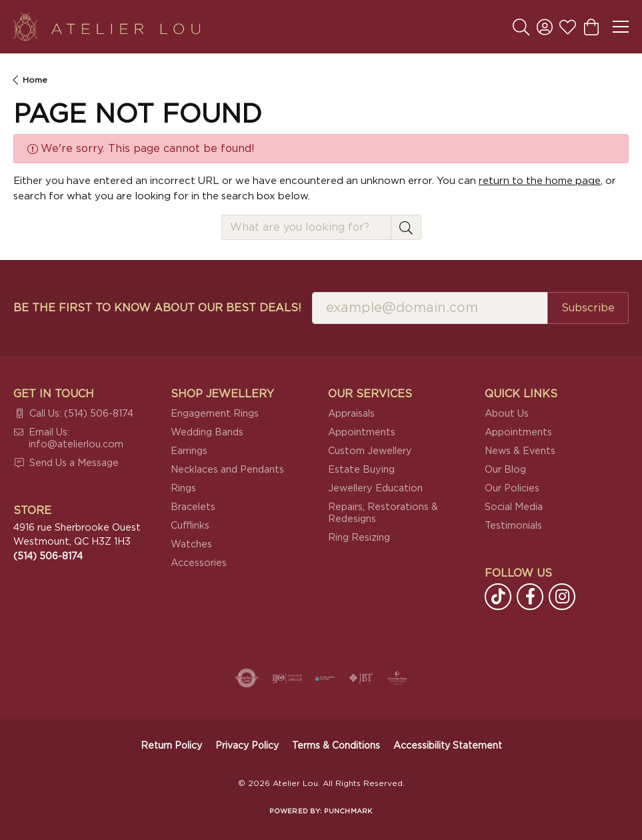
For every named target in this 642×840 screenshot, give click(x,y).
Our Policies (512, 488)
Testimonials (513, 526)
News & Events (520, 451)
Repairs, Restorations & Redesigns (383, 513)
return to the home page (540, 181)
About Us (507, 414)
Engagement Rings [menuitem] (215, 414)
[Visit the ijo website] (287, 678)
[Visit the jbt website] (361, 678)
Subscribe (588, 308)
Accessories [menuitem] (199, 563)
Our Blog (505, 470)
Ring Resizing (359, 538)
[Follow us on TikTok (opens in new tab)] (498, 597)
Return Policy (171, 746)
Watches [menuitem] (191, 544)
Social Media (514, 507)
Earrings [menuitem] (189, 451)
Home (35, 80)
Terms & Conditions (336, 746)
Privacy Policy (247, 746)
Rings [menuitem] (183, 488)
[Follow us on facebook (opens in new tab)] (530, 597)
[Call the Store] (48, 556)
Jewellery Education (375, 488)
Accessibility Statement (448, 746)
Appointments (362, 432)
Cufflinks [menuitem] (190, 526)
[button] (521, 27)
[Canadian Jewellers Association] (325, 678)
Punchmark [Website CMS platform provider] (348, 811)
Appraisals (351, 414)
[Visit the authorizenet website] (247, 678)
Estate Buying (361, 470)
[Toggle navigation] (621, 27)
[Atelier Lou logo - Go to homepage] (107, 27)
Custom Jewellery (370, 451)
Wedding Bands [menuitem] (207, 432)
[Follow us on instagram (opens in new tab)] (562, 597)
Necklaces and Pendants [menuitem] (227, 470)
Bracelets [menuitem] (193, 507)
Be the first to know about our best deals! (157, 308)
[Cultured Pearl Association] (397, 678)
